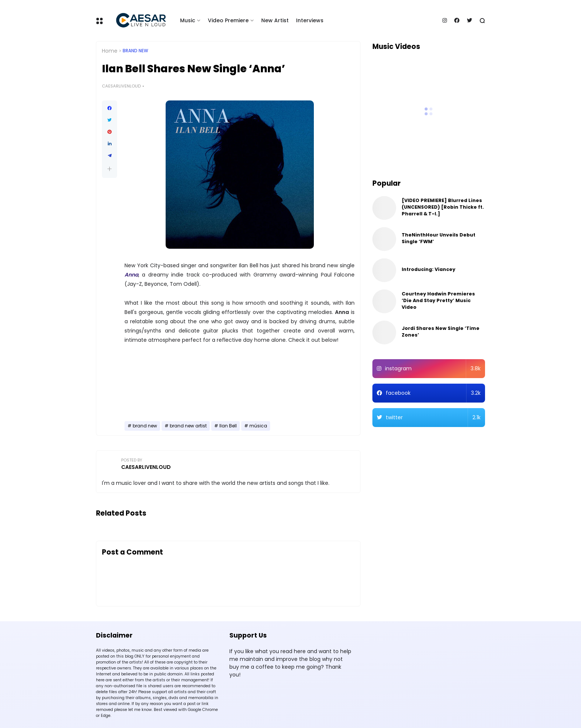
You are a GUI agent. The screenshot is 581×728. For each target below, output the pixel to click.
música (258, 426)
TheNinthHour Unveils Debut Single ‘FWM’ (439, 238)
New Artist (275, 20)
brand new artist (188, 426)
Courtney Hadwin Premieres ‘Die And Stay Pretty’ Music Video (438, 300)
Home (110, 51)
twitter (433, 418)
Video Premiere (228, 20)
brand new (135, 51)
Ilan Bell (228, 426)
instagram (433, 369)
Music (188, 20)
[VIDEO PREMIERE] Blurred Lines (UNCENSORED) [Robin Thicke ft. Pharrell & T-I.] (443, 207)
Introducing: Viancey (429, 269)
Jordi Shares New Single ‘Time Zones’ (441, 332)
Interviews (310, 20)
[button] (109, 169)
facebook (433, 393)
